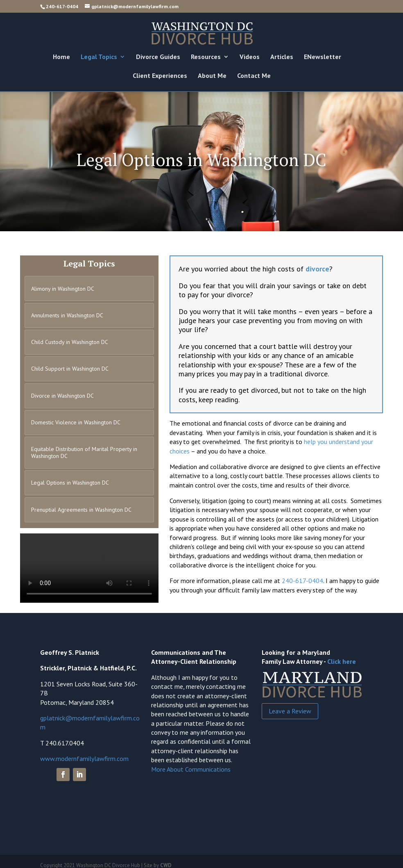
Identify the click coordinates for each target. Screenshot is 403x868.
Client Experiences (160, 76)
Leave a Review (290, 705)
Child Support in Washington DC (70, 367)
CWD (166, 860)
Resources (206, 57)
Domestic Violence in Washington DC (76, 419)
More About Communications (191, 763)
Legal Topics (99, 57)
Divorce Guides (158, 57)
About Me (212, 76)
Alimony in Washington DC (63, 288)
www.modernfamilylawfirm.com (84, 753)
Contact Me (254, 76)
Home (61, 57)
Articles (282, 57)
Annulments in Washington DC (67, 314)
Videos (250, 57)
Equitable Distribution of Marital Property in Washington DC (84, 448)
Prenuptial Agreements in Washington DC (81, 504)
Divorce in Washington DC (62, 393)
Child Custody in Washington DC (70, 340)
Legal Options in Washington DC (70, 478)
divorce (317, 269)
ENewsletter (323, 57)
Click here (342, 656)
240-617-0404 (62, 6)
